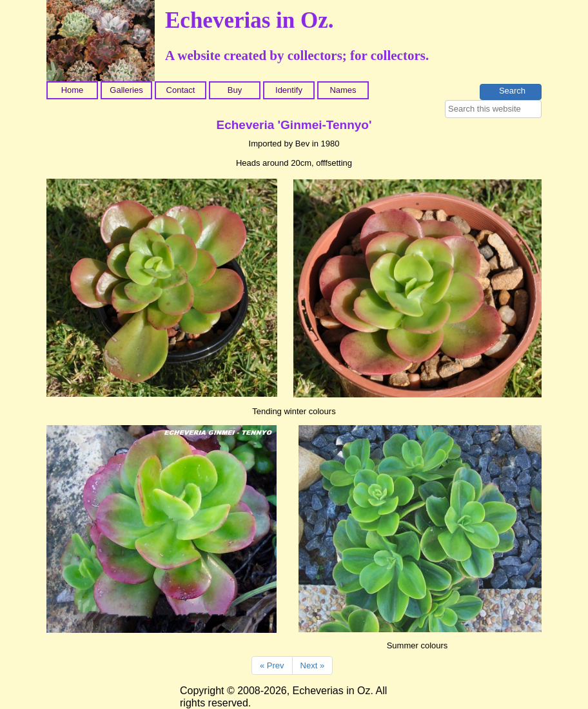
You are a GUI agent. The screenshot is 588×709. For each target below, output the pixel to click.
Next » (313, 665)
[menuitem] (73, 90)
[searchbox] (493, 109)
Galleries (126, 90)
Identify (289, 90)
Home (73, 90)
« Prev (272, 665)
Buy (235, 90)
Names (343, 90)
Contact (181, 90)
